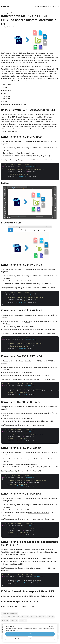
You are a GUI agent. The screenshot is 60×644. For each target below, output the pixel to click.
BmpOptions (30, 327)
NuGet (13, 129)
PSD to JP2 (42, 617)
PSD (21, 53)
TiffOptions (29, 373)
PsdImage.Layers (26, 561)
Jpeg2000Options (31, 464)
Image (27, 148)
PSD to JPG (51, 617)
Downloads (48, 129)
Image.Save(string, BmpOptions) (39, 329)
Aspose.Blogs (10, 13)
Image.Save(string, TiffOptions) (38, 375)
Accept (30, 634)
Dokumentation (48, 596)
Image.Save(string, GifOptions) (38, 421)
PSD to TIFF (23, 620)
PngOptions (29, 281)
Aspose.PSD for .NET (8, 117)
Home (4, 6)
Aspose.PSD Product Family (10, 614)
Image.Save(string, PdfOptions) (38, 513)
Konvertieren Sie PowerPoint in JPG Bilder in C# (18, 606)
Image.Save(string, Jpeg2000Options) (41, 467)
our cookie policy (15, 630)
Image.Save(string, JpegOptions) (39, 156)
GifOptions (29, 418)
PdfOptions (29, 510)
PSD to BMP (25, 617)
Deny (43, 638)
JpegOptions (30, 153)
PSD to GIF (34, 617)
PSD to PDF (5, 620)
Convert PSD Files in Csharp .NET (11, 617)
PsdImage (29, 558)
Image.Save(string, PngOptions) (39, 284)
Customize (17, 638)
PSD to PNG (14, 620)
